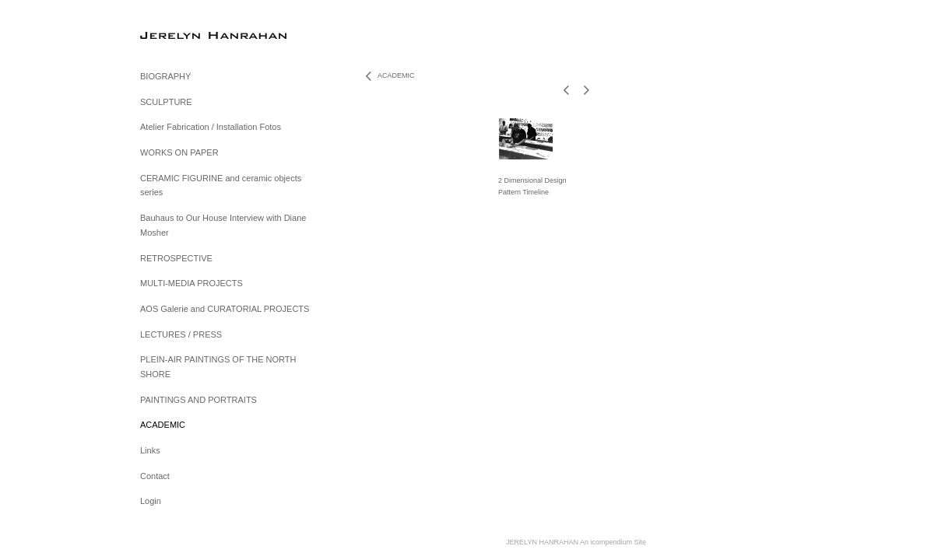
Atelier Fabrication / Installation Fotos (211, 127)
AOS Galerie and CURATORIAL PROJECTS (225, 309)
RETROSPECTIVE (176, 258)
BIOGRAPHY (165, 76)
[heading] (179, 35)
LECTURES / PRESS (181, 334)
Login (151, 501)
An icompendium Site (613, 542)
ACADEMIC (163, 425)
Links (150, 450)
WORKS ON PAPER (179, 152)
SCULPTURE (166, 102)
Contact (155, 476)
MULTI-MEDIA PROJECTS (191, 283)
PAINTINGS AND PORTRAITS (198, 400)
